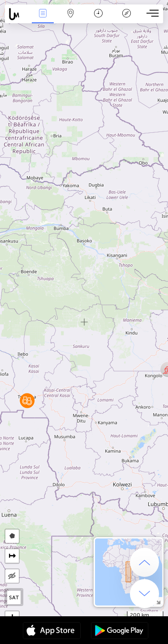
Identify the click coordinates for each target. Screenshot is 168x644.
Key (126, 14)
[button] (27, 400)
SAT (14, 597)
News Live (43, 14)
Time (98, 14)
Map (71, 14)
